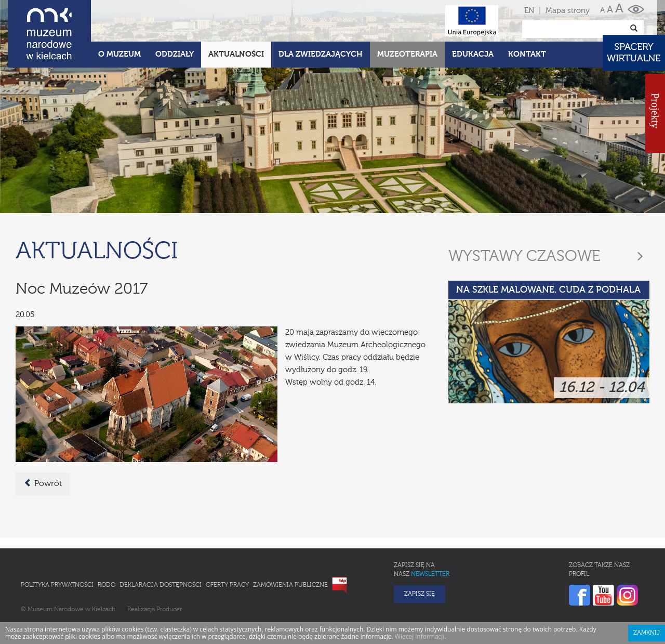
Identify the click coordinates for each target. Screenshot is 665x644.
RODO (107, 585)
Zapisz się (420, 594)
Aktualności (236, 54)
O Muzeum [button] (119, 54)
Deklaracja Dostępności (161, 585)
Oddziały (175, 54)
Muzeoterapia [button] (407, 54)
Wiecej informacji (420, 636)
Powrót (43, 483)
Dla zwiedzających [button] (321, 54)
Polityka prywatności (57, 585)
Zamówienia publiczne (290, 585)
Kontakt (527, 54)
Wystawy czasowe (524, 257)
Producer (169, 610)
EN (529, 11)
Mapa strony (568, 11)
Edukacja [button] (473, 54)
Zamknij (647, 633)
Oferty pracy (227, 585)
